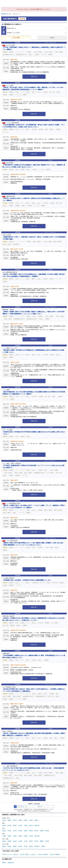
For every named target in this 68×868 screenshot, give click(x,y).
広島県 (20, 841)
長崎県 (15, 846)
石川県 (15, 831)
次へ (40, 807)
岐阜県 (36, 831)
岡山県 (15, 841)
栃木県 (9, 825)
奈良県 (31, 836)
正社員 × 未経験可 (43, 854)
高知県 (47, 841)
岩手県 (15, 820)
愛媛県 (42, 841)
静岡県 (42, 831)
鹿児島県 (37, 846)
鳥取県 (4, 841)
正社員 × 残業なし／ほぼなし (28, 854)
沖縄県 (43, 846)
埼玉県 (20, 825)
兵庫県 (26, 836)
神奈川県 (37, 825)
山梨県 (26, 831)
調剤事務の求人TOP (6, 14)
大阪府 (20, 836)
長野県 (31, 831)
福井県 (20, 831)
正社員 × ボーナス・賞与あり (10, 854)
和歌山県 (37, 836)
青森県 (9, 820)
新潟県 (4, 831)
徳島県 (31, 841)
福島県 (36, 820)
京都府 (15, 836)
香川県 (36, 841)
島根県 (9, 841)
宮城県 (20, 820)
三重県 (4, 836)
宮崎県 (31, 846)
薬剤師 (4, 863)
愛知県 (47, 831)
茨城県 (4, 825)
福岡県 (4, 846)
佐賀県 (9, 846)
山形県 (31, 820)
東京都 (31, 825)
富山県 (9, 831)
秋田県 (26, 820)
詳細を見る (34, 76)
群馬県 (15, 825)
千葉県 (26, 825)
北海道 (4, 820)
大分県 (26, 846)
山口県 (26, 841)
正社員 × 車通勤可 (55, 854)
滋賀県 (9, 836)
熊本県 (20, 846)
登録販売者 (11, 863)
